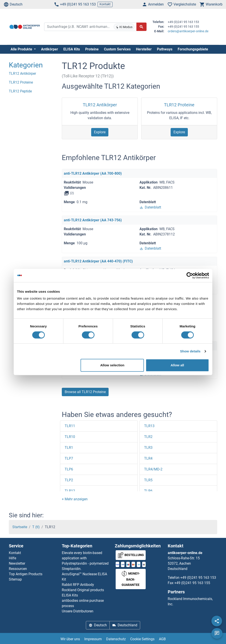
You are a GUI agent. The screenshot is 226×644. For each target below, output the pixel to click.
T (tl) (36, 527)
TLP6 (69, 469)
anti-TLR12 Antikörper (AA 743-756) (93, 220)
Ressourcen (18, 569)
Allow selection (112, 365)
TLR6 (148, 491)
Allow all (177, 365)
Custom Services (117, 49)
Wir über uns (70, 639)
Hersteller (144, 49)
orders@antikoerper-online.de (188, 31)
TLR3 (148, 448)
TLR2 (148, 437)
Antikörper (50, 49)
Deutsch (13, 4)
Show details (190, 351)
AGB (162, 639)
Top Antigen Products (26, 574)
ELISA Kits (72, 49)
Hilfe (12, 558)
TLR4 (148, 458)
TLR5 (148, 480)
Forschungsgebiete (193, 49)
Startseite (20, 527)
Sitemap (15, 579)
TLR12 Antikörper (100, 105)
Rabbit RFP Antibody (78, 585)
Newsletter (17, 563)
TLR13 (149, 426)
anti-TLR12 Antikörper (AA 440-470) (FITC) (98, 261)
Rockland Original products (83, 590)
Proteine (92, 49)
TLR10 (70, 437)
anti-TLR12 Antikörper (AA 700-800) (93, 173)
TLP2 (69, 480)
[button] (75, 499)
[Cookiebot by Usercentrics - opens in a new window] (190, 275)
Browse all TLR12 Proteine (85, 392)
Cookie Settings (142, 639)
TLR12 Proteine (179, 105)
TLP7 (69, 458)
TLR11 (70, 426)
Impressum (93, 639)
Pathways (165, 49)
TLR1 (69, 448)
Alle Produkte (22, 49)
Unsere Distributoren (78, 611)
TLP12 (70, 491)
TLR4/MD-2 (153, 469)
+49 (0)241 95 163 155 (192, 583)
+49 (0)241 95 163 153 (75, 4)
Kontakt (105, 4)
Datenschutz (116, 639)
